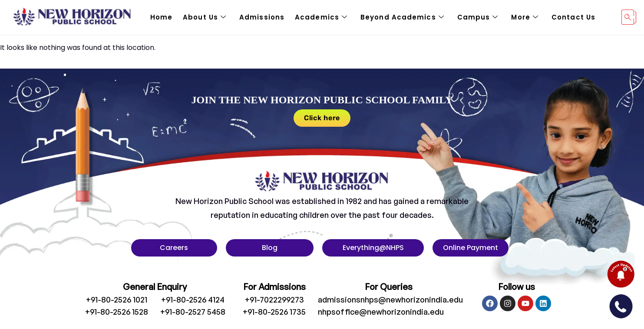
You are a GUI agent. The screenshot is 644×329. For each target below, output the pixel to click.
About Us (205, 17)
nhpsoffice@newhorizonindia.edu (381, 312)
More (525, 17)
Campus (478, 17)
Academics (321, 17)
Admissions (262, 17)
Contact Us (573, 17)
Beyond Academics (402, 17)
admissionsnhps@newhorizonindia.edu (390, 299)
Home (161, 17)
